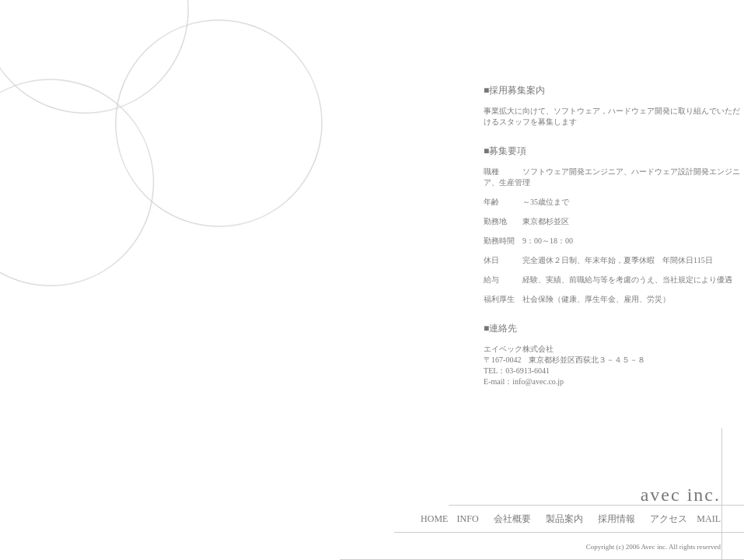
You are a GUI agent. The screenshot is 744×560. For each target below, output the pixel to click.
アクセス (669, 519)
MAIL (709, 519)
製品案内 (564, 519)
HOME (434, 519)
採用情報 (617, 519)
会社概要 (512, 519)
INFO (468, 519)
